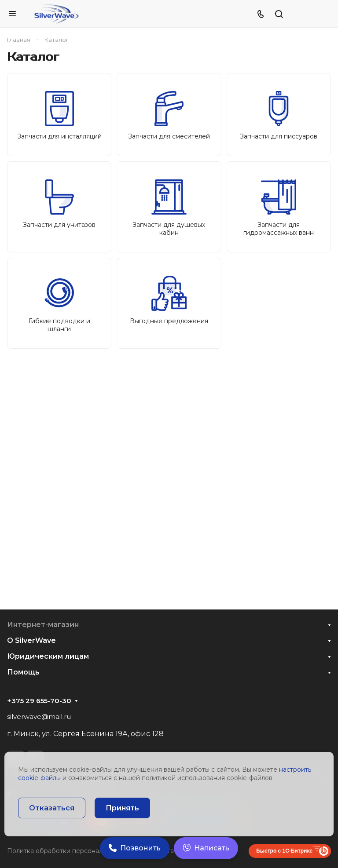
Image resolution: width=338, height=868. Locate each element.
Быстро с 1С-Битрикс (284, 851)
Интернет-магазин (43, 625)
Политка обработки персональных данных (75, 851)
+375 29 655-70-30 (39, 701)
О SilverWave (31, 640)
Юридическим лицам (48, 656)
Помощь (23, 672)
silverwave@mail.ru (39, 717)
